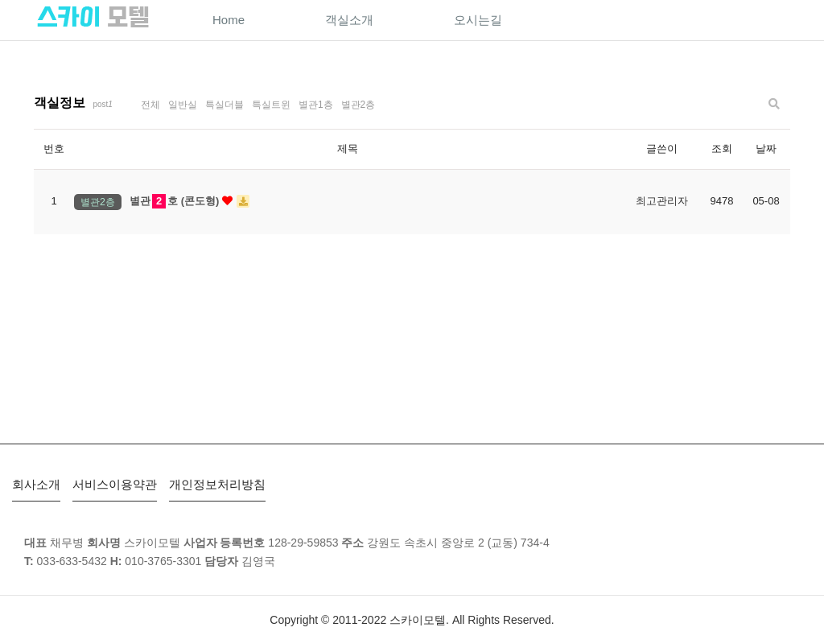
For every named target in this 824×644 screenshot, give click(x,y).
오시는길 (478, 20)
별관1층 (316, 105)
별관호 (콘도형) (190, 202)
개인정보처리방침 (217, 484)
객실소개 (349, 20)
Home (229, 20)
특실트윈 (271, 105)
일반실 (183, 105)
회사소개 (36, 484)
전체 (150, 105)
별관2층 (358, 105)
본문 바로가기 (0, 0)
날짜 (766, 149)
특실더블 (225, 105)
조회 (722, 149)
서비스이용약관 (115, 484)
